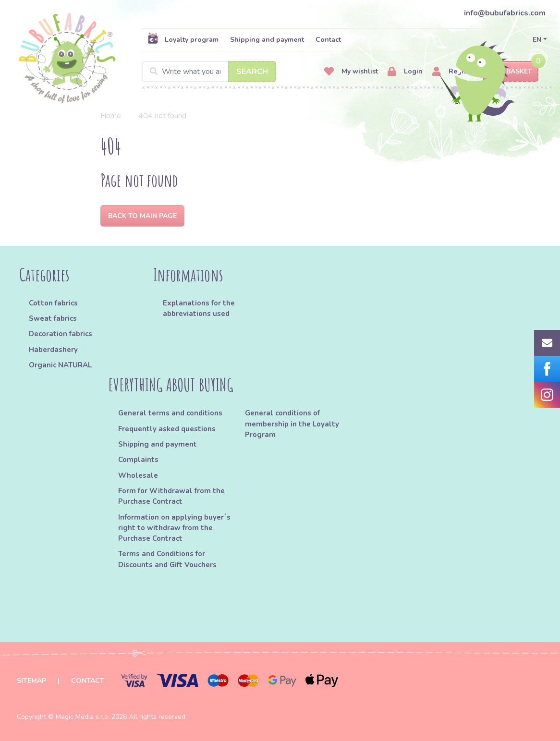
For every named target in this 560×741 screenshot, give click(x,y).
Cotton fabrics (53, 303)
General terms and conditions (170, 413)
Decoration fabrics (61, 334)
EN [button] (537, 40)
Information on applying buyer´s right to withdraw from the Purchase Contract (174, 528)
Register (454, 72)
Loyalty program (183, 39)
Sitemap (31, 681)
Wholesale (138, 475)
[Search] (209, 72)
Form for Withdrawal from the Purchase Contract (171, 496)
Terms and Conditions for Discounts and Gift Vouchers (167, 559)
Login (405, 72)
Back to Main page (142, 216)
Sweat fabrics (53, 318)
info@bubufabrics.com (505, 13)
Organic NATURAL (60, 365)
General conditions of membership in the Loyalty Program (292, 424)
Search (252, 72)
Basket (511, 72)
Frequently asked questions (167, 429)
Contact (328, 40)
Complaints (138, 460)
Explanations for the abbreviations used (199, 308)
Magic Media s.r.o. (83, 717)
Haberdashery (53, 350)
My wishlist (351, 72)
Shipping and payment (267, 40)
